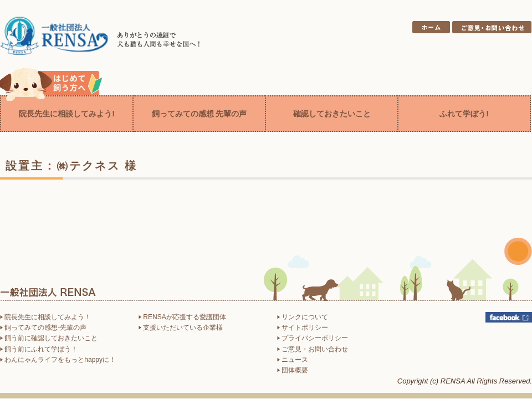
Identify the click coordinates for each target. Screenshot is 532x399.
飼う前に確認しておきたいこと (49, 338)
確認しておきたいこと (332, 114)
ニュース (293, 360)
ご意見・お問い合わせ (313, 349)
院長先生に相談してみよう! (67, 114)
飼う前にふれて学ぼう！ (39, 349)
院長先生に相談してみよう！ (45, 317)
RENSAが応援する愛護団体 (182, 317)
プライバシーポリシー (313, 338)
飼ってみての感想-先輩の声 (43, 328)
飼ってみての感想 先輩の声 (199, 114)
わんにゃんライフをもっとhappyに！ (58, 360)
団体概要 (293, 370)
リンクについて (303, 317)
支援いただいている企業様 (181, 328)
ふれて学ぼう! (464, 114)
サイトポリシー (303, 328)
